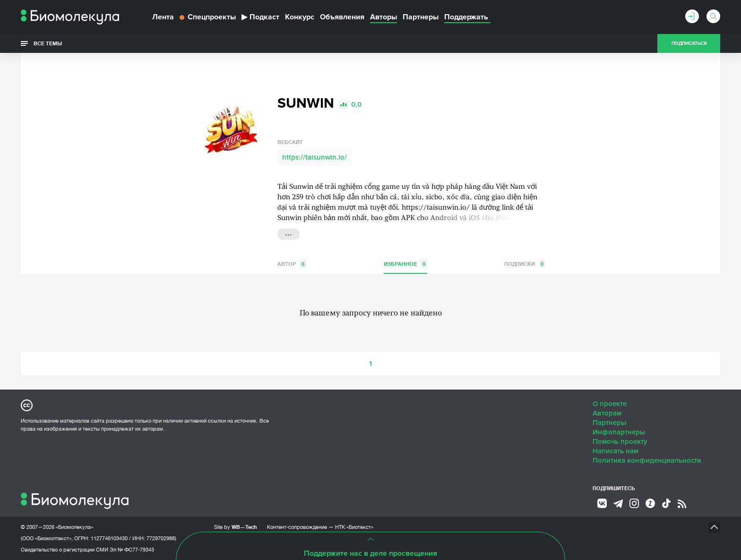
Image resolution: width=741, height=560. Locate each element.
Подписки (525, 264)
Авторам (607, 413)
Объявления (342, 17)
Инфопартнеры (619, 432)
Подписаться (689, 43)
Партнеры (421, 17)
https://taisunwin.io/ (314, 157)
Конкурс (300, 17)
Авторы (383, 17)
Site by (236, 527)
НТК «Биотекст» (354, 527)
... (289, 233)
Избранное (405, 264)
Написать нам (616, 451)
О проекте (610, 404)
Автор (292, 264)
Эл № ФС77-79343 (132, 550)
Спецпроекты (208, 17)
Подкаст (260, 17)
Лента (163, 17)
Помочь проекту (620, 441)
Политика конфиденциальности (647, 460)
